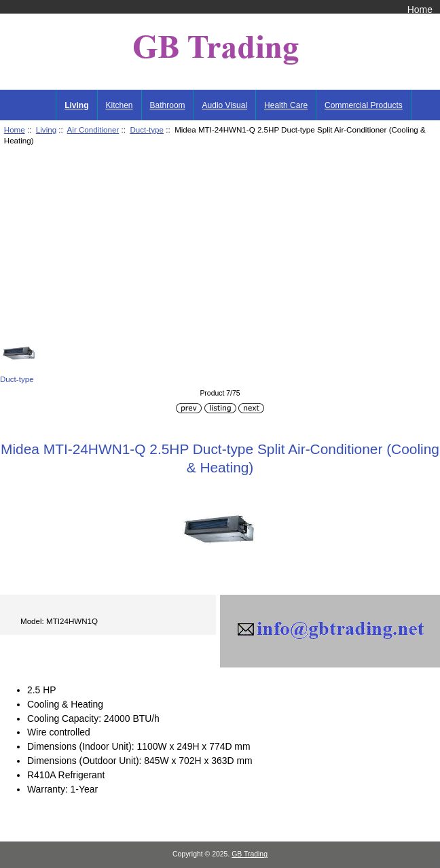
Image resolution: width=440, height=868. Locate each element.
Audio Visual (225, 105)
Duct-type (147, 129)
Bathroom (168, 105)
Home (420, 10)
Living (46, 129)
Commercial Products (364, 105)
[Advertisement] (220, 245)
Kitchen (120, 105)
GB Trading (250, 854)
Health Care (286, 105)
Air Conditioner (93, 129)
